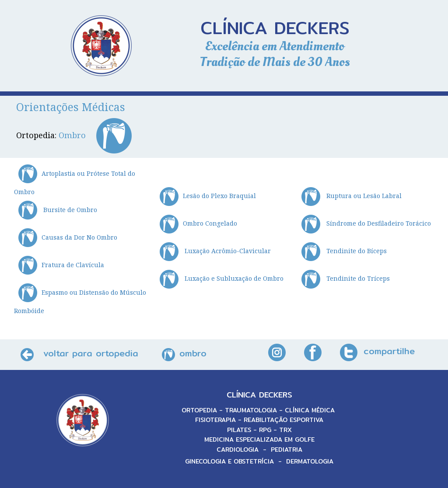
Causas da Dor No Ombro (68, 237)
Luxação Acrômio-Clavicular (215, 251)
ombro (193, 353)
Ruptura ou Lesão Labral (352, 196)
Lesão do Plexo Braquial (208, 196)
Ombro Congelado (198, 223)
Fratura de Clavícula (61, 265)
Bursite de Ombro (58, 210)
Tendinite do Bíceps (344, 251)
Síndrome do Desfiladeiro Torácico (366, 223)
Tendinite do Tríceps (346, 278)
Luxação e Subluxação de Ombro (222, 278)
